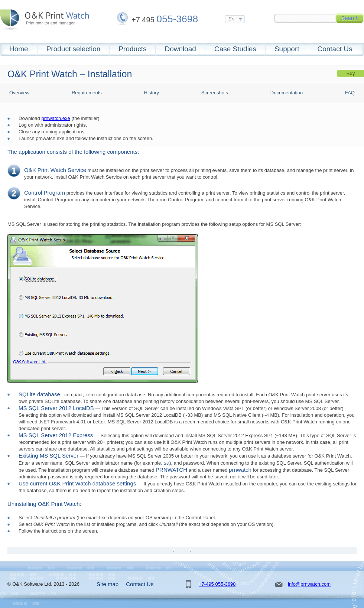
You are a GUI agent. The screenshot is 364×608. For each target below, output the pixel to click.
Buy (351, 73)
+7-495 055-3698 (217, 584)
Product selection (74, 49)
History (152, 93)
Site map (108, 584)
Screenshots (215, 93)
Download (180, 49)
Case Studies (235, 49)
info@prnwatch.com (309, 584)
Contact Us (335, 49)
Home (19, 49)
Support (287, 49)
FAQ (350, 93)
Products (132, 49)
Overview (19, 93)
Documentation (287, 93)
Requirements (87, 93)
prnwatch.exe (56, 118)
